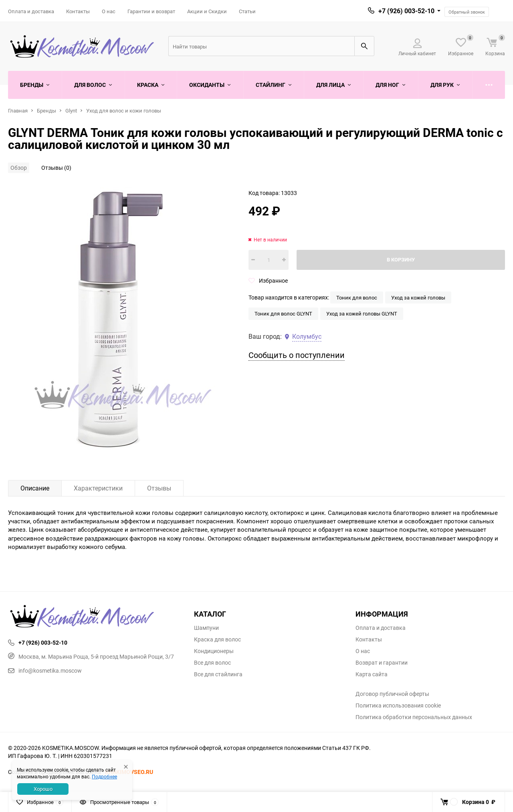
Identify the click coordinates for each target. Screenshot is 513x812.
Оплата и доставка (31, 11)
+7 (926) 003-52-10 (406, 11)
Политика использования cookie (398, 705)
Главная (18, 111)
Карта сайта (372, 674)
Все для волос (212, 663)
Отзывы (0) (56, 168)
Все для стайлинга (218, 674)
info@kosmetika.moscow (45, 670)
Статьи (247, 11)
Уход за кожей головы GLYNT (362, 314)
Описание (35, 488)
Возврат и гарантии (382, 663)
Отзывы (159, 488)
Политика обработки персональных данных (414, 717)
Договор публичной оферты (392, 694)
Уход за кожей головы (418, 297)
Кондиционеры (214, 651)
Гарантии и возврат (151, 11)
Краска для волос (217, 639)
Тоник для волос (357, 297)
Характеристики (98, 488)
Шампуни (206, 628)
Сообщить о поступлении (297, 355)
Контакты (78, 11)
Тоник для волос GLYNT (283, 314)
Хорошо (43, 789)
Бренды (46, 111)
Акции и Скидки (207, 11)
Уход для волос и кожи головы (124, 111)
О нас (109, 11)
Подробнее (104, 776)
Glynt (71, 111)
